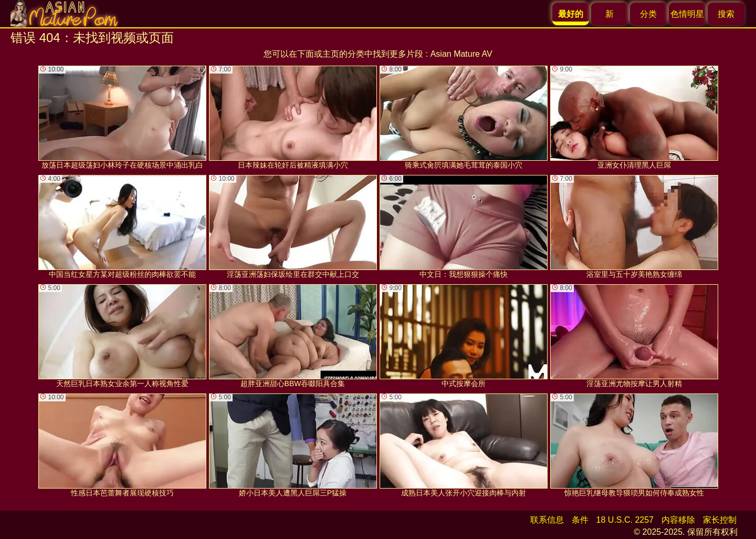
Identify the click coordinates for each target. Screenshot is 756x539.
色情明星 (687, 14)
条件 (580, 520)
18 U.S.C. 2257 (625, 520)
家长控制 (720, 520)
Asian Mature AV (461, 54)
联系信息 (547, 520)
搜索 (726, 14)
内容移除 (678, 520)
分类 (648, 14)
